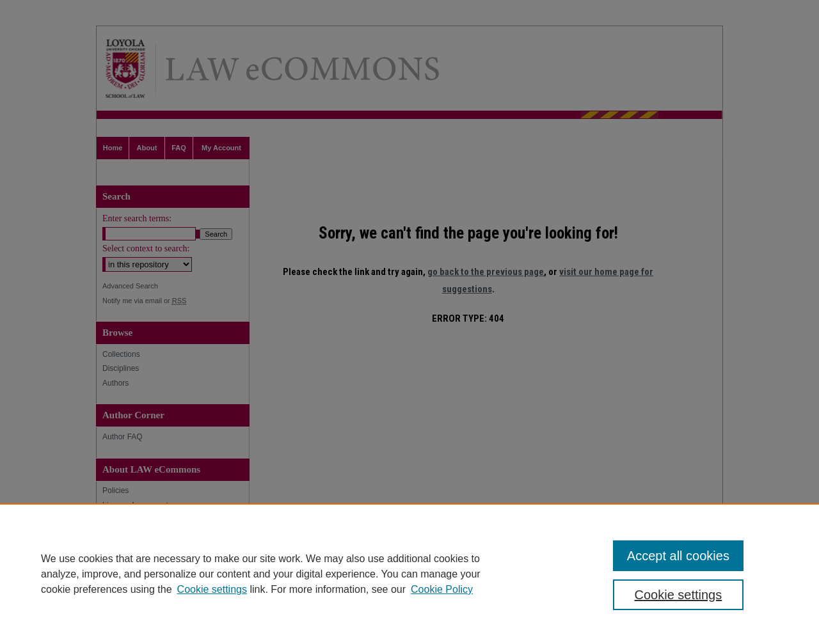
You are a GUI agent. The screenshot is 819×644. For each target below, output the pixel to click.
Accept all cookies (678, 556)
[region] (409, 574)
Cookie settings (212, 589)
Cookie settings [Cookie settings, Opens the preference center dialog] (679, 595)
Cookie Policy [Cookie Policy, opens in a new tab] (442, 589)
